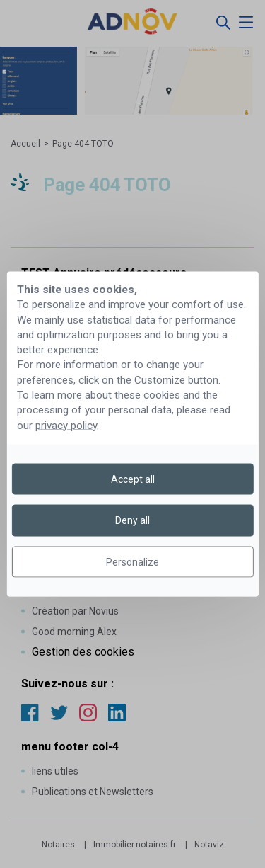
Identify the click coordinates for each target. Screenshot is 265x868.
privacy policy (66, 425)
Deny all (132, 520)
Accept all (133, 479)
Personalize (132, 561)
